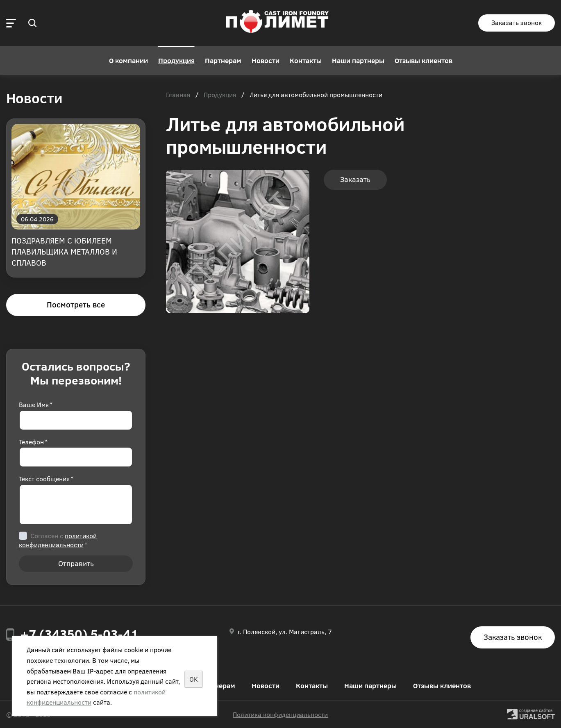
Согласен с (58, 540)
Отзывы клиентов (424, 60)
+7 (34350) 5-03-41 (79, 634)
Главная (178, 95)
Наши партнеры (358, 60)
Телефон (33, 442)
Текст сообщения (46, 479)
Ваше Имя (36, 404)
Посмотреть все (76, 304)
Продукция (176, 60)
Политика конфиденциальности (280, 714)
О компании (128, 60)
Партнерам (223, 60)
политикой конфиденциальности (58, 540)
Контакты (306, 60)
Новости (266, 60)
